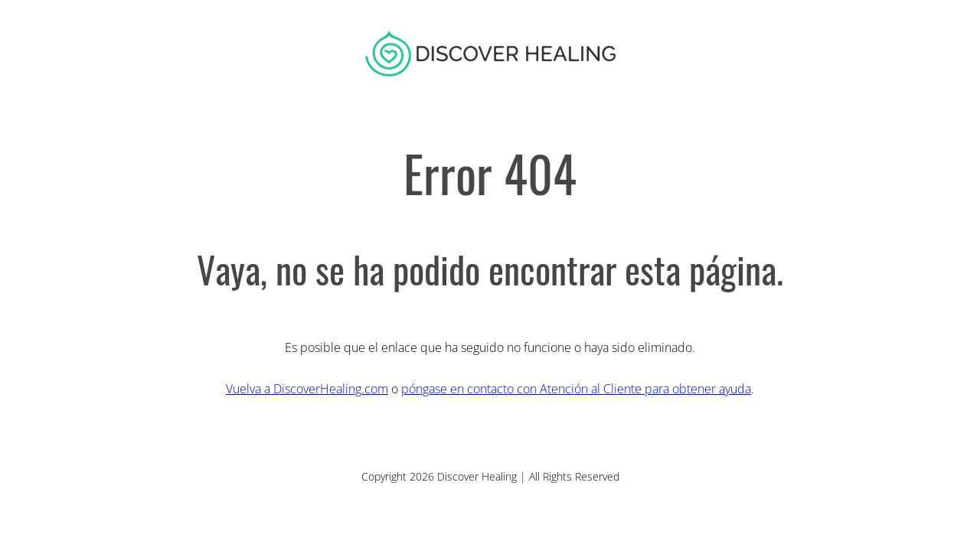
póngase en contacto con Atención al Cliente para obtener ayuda (576, 389)
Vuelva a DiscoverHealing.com (307, 389)
